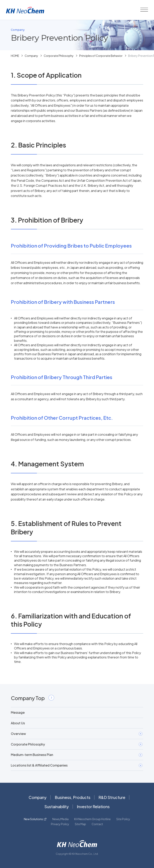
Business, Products (73, 797)
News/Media (60, 819)
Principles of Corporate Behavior (101, 56)
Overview (77, 734)
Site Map (80, 824)
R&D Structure (112, 797)
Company (31, 56)
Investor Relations (93, 807)
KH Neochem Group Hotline (92, 819)
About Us (18, 723)
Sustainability (57, 807)
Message (18, 712)
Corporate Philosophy (59, 56)
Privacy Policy (60, 824)
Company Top (32, 698)
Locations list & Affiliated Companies (77, 765)
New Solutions (33, 819)
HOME (15, 56)
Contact (97, 824)
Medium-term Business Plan (77, 755)
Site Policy (123, 819)
